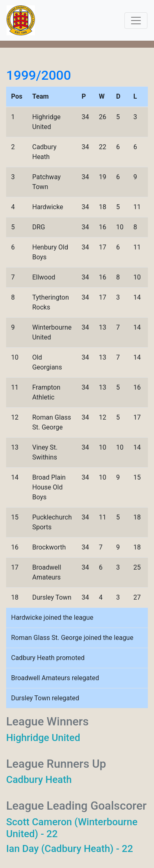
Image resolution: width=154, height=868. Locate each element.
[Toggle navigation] (136, 21)
